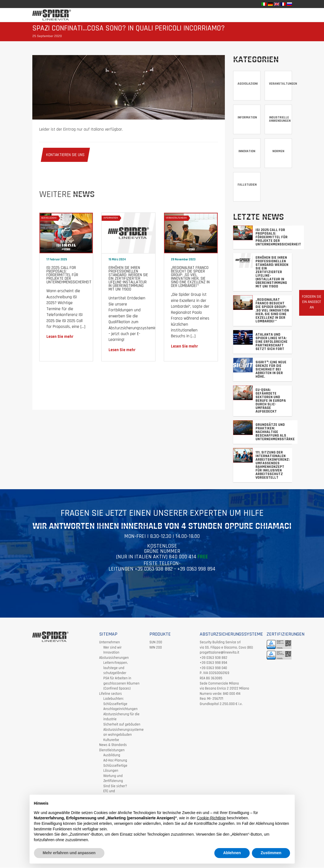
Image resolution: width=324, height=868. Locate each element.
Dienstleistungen (112, 750)
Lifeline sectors (110, 694)
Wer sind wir (112, 648)
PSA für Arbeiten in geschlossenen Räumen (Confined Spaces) (121, 684)
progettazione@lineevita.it (219, 653)
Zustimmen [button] (271, 853)
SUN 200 (156, 642)
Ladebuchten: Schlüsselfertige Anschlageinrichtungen (120, 704)
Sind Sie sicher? (115, 786)
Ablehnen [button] (232, 853)
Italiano (97, 129)
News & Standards (113, 745)
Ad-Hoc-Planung (115, 761)
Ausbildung (112, 756)
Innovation (111, 653)
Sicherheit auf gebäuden (122, 725)
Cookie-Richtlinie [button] (211, 818)
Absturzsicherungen (114, 658)
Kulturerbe (111, 740)
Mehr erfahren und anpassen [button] (69, 853)
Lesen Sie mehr (60, 337)
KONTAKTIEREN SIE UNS (65, 155)
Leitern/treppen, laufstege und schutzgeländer (116, 668)
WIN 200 (156, 648)
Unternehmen (110, 642)
